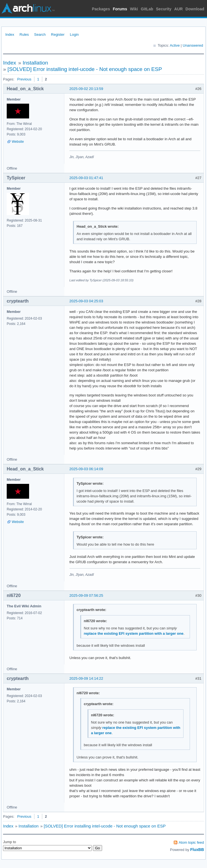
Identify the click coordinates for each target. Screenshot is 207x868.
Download (195, 9)
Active (175, 45)
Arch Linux (28, 8)
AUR (178, 9)
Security (164, 9)
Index (10, 35)
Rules (24, 35)
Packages (101, 9)
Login (74, 35)
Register (58, 35)
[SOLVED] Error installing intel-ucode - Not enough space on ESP (85, 69)
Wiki (134, 9)
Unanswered (193, 45)
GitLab (147, 9)
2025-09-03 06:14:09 (86, 469)
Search (40, 35)
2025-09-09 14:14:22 (86, 678)
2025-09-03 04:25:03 (86, 301)
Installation (35, 63)
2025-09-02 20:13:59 (86, 89)
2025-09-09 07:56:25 (86, 595)
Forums (120, 9)
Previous (24, 79)
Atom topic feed (191, 842)
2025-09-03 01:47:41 (86, 178)
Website (18, 142)
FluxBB (197, 850)
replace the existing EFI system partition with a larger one (134, 633)
